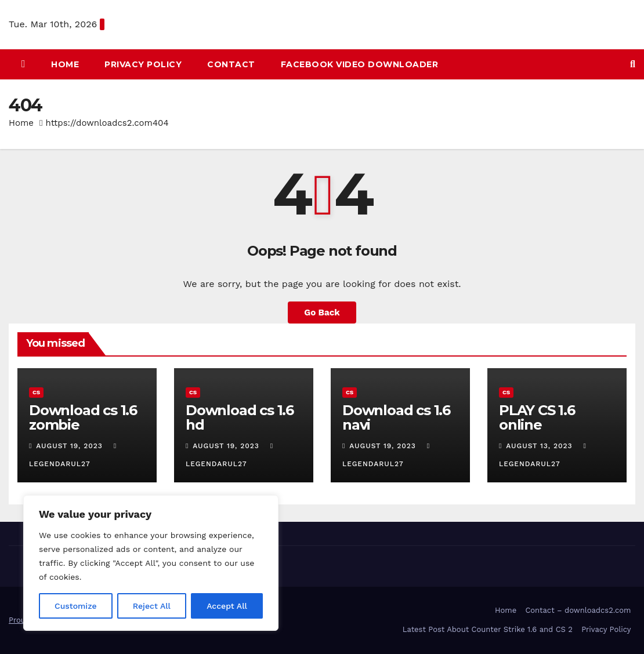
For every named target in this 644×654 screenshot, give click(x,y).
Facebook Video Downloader (360, 64)
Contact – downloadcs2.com (578, 610)
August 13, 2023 (540, 446)
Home (21, 123)
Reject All (152, 606)
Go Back (322, 313)
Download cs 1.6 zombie (83, 417)
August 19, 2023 (70, 446)
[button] (633, 64)
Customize (76, 606)
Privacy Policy (143, 64)
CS (36, 392)
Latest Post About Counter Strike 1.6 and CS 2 (488, 629)
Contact (231, 64)
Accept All (227, 606)
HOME (65, 64)
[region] (151, 563)
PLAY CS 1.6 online (537, 417)
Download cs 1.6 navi (396, 417)
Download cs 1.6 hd (240, 417)
